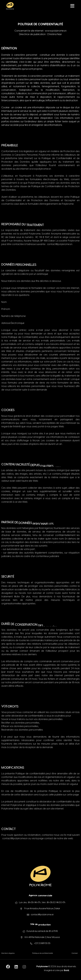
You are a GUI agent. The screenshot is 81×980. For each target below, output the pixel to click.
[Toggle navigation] (72, 6)
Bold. (67, 973)
